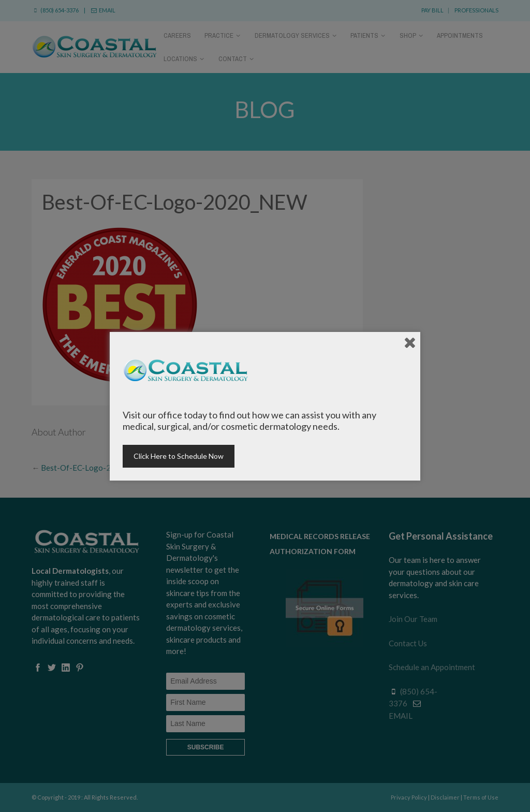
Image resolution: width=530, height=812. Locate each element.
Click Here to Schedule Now (179, 456)
